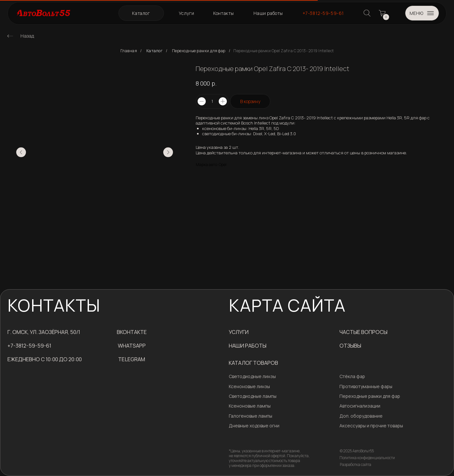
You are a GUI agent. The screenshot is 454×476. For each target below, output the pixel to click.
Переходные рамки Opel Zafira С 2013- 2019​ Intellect (284, 51)
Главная (129, 51)
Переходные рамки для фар (199, 51)
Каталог (155, 51)
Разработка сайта (356, 464)
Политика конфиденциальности (367, 458)
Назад (27, 36)
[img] (10, 36)
